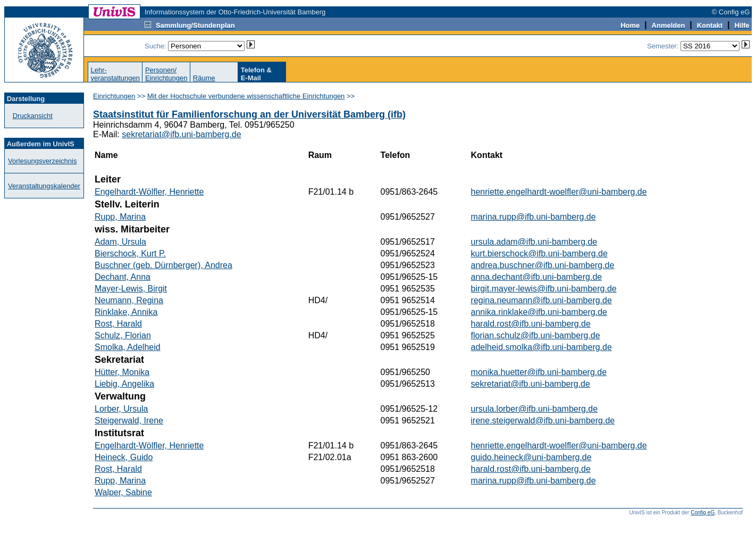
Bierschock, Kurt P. (130, 253)
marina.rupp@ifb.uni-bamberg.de (534, 217)
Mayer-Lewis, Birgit (131, 289)
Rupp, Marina (120, 217)
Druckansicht (33, 116)
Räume (204, 78)
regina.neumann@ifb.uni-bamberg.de (541, 300)
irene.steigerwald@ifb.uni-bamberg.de (543, 420)
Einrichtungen (114, 96)
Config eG (703, 513)
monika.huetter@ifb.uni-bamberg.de (539, 372)
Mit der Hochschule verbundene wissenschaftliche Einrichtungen (246, 96)
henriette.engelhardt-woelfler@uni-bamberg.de (559, 192)
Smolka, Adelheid (128, 347)
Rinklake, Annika (126, 312)
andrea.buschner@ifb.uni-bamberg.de (543, 265)
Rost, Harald (118, 324)
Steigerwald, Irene (129, 420)
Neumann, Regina (129, 300)
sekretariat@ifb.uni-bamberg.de (181, 134)
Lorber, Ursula (121, 409)
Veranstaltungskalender (44, 186)
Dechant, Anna (123, 277)
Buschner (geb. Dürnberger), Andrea (163, 265)
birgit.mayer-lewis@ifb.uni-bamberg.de (544, 289)
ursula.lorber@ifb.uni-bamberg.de (535, 409)
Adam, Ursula (120, 242)
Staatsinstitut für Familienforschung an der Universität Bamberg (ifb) (249, 114)
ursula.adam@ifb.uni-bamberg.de (534, 242)
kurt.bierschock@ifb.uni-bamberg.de (539, 253)
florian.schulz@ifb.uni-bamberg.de (536, 335)
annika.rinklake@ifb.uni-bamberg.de (539, 312)
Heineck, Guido (124, 457)
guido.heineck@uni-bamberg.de (531, 457)
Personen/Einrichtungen (166, 74)
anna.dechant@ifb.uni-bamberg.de (537, 277)
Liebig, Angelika (124, 384)
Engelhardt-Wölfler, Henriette (149, 192)
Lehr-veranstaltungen (115, 74)
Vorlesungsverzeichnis (42, 161)
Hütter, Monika (122, 372)
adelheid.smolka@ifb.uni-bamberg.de (541, 347)
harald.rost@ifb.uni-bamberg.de (531, 324)
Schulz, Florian (123, 335)
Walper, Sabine (123, 492)
